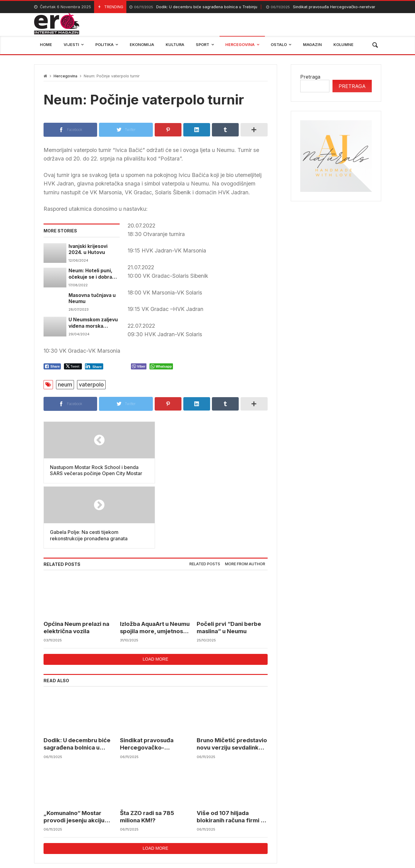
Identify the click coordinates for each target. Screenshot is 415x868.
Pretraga (310, 77)
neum (65, 385)
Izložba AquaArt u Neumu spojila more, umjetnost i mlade (155, 563)
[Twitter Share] (73, 366)
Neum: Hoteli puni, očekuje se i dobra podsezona (90, 274)
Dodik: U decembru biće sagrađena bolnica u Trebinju (193, 7)
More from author (245, 499)
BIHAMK (280, 826)
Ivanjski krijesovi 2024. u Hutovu (88, 249)
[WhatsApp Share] (161, 366)
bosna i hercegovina (354, 826)
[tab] (205, 499)
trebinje (310, 826)
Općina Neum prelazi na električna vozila (76, 562)
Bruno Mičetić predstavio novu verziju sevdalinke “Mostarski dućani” (232, 679)
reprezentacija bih (238, 826)
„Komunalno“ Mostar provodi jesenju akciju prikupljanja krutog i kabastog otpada (74, 752)
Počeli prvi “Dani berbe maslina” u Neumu (229, 562)
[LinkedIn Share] (94, 366)
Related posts (205, 499)
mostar (108, 826)
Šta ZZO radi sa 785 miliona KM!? (147, 752)
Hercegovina (65, 76)
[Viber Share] (139, 366)
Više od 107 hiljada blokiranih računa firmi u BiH (230, 752)
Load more (155, 594)
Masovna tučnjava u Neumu (92, 298)
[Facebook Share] (52, 366)
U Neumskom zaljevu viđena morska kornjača (93, 323)
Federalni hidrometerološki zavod (167, 826)
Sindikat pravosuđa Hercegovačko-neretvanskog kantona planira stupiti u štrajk (151, 679)
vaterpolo (91, 385)
